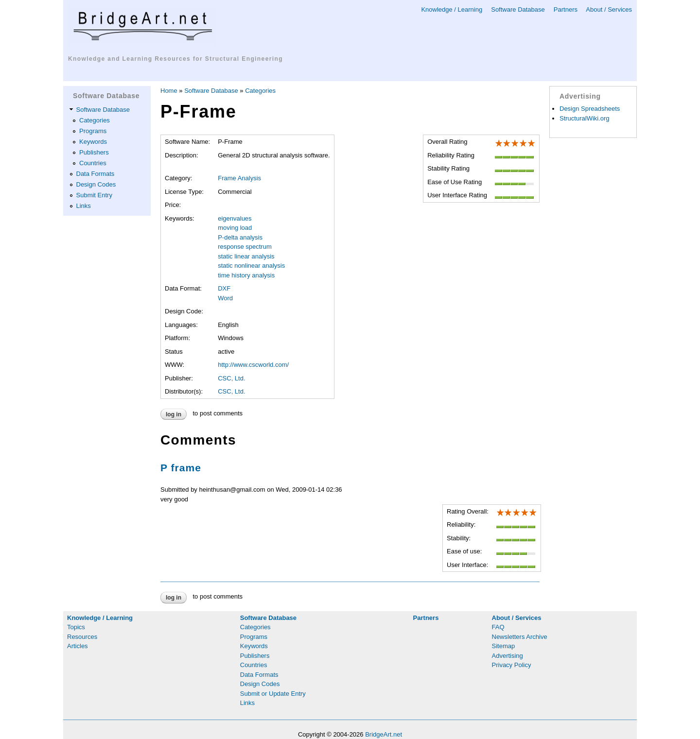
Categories (95, 120)
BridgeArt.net (384, 734)
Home (169, 91)
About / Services (609, 9)
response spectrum (245, 247)
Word (225, 298)
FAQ (498, 627)
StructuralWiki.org (585, 118)
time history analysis (246, 275)
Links (84, 206)
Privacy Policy (512, 665)
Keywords (93, 142)
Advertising (507, 656)
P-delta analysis (240, 237)
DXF (224, 288)
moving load (235, 228)
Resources (82, 637)
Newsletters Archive (520, 637)
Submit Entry (94, 195)
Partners (566, 9)
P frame (181, 468)
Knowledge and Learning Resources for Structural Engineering (175, 59)
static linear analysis (246, 256)
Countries (93, 163)
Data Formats (96, 174)
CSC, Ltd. (231, 378)
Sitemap (504, 646)
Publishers (94, 152)
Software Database (518, 9)
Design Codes (96, 184)
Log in (174, 414)
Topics (76, 627)
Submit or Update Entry (273, 694)
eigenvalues (235, 218)
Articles (78, 646)
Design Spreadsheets (590, 109)
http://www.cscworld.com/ (253, 365)
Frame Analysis (239, 178)
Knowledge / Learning (452, 9)
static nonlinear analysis (251, 266)
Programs (93, 131)
